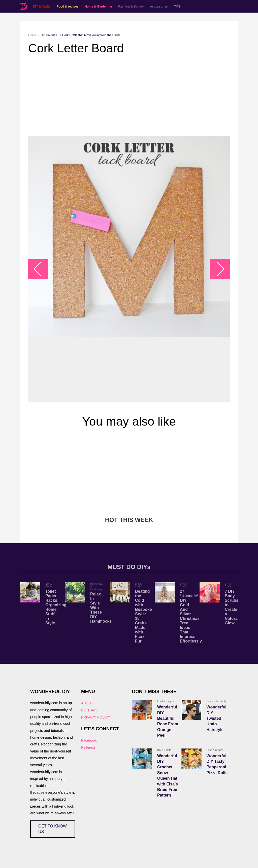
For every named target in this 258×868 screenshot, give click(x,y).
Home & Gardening (98, 7)
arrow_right (217, 269)
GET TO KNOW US (53, 829)
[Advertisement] (129, 95)
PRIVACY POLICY (96, 717)
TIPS (177, 7)
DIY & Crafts (42, 7)
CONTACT (90, 710)
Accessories (159, 7)
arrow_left (41, 269)
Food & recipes (67, 7)
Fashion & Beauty (131, 7)
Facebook (89, 740)
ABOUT (87, 703)
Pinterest (88, 747)
